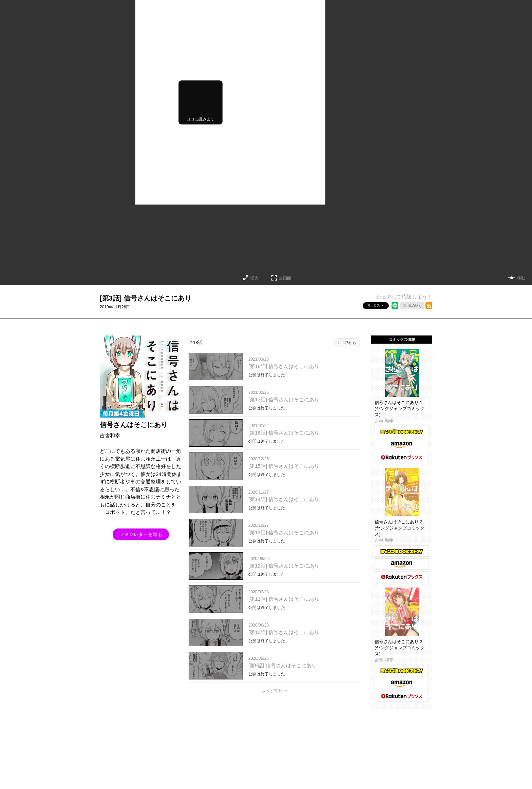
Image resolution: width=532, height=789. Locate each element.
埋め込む (415, 306)
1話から (350, 343)
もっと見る (271, 691)
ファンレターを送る (141, 534)
